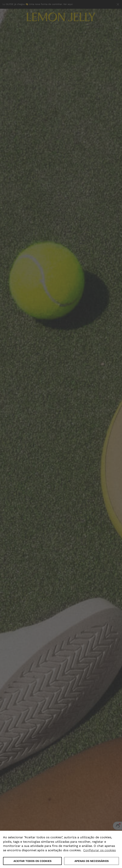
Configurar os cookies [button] (99, 850)
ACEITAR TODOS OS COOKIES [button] (32, 861)
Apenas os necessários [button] (92, 861)
